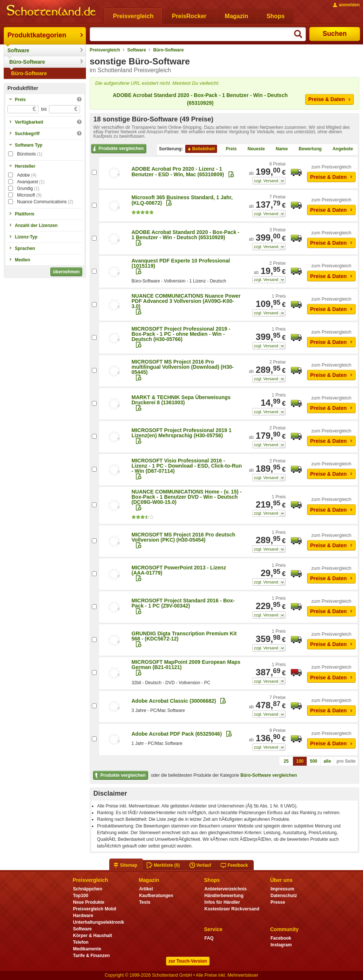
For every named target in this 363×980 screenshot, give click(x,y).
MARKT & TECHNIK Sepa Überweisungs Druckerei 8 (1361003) (181, 400)
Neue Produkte (89, 902)
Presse (278, 902)
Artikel (146, 889)
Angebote (340, 149)
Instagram (281, 945)
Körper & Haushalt (93, 936)
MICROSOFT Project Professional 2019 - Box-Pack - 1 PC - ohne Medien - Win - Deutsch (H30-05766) (181, 334)
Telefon (81, 942)
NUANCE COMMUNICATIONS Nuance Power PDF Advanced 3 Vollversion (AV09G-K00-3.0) (186, 301)
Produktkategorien (37, 35)
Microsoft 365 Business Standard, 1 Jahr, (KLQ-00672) (182, 200)
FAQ (209, 938)
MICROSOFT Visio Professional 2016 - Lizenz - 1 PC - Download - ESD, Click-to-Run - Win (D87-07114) (187, 466)
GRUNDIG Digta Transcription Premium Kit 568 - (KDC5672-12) (184, 636)
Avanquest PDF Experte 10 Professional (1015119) (181, 263)
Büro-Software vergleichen (269, 775)
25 (286, 761)
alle (327, 761)
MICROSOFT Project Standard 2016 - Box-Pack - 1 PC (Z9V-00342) (183, 603)
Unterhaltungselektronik (99, 922)
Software (18, 50)
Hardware (83, 916)
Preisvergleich (105, 50)
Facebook (281, 938)
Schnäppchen (88, 889)
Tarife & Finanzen (91, 956)
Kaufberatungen (156, 896)
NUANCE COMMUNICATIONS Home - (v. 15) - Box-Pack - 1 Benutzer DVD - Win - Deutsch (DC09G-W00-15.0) (187, 497)
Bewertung (307, 149)
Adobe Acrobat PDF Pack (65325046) (177, 734)
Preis (228, 149)
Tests (145, 902)
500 (314, 761)
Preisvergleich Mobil (95, 909)
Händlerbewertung (224, 896)
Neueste (253, 149)
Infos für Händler (222, 902)
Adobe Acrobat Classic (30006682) (174, 701)
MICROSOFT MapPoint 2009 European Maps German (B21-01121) (186, 665)
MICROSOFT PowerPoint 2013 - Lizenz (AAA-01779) (179, 570)
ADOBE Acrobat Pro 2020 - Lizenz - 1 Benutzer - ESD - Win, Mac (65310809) (178, 172)
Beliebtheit (201, 149)
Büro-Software (27, 62)
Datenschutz (284, 896)
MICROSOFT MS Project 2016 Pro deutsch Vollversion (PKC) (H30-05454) (183, 537)
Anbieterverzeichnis (226, 889)
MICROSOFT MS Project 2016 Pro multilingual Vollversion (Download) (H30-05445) (183, 367)
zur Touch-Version (188, 961)
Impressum (282, 889)
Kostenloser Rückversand (232, 909)
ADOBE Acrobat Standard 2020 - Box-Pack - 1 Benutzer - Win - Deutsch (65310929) (200, 99)
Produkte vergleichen (118, 149)
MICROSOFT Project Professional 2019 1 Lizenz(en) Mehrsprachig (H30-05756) (181, 433)
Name (279, 149)
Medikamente (87, 949)
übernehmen (66, 272)
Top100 (81, 896)
